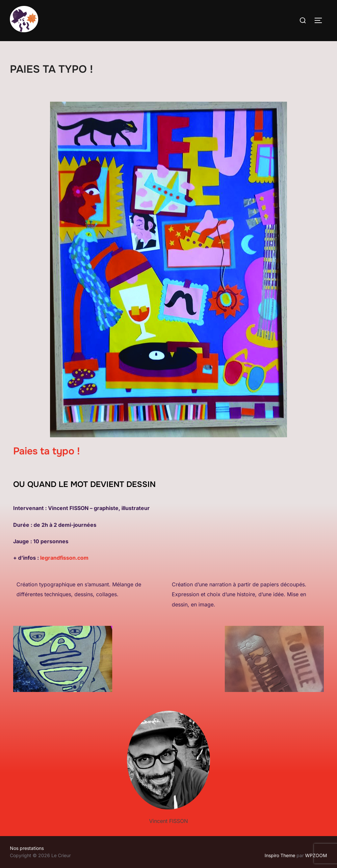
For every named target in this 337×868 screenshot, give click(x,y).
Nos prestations (27, 848)
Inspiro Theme (280, 855)
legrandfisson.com (64, 558)
